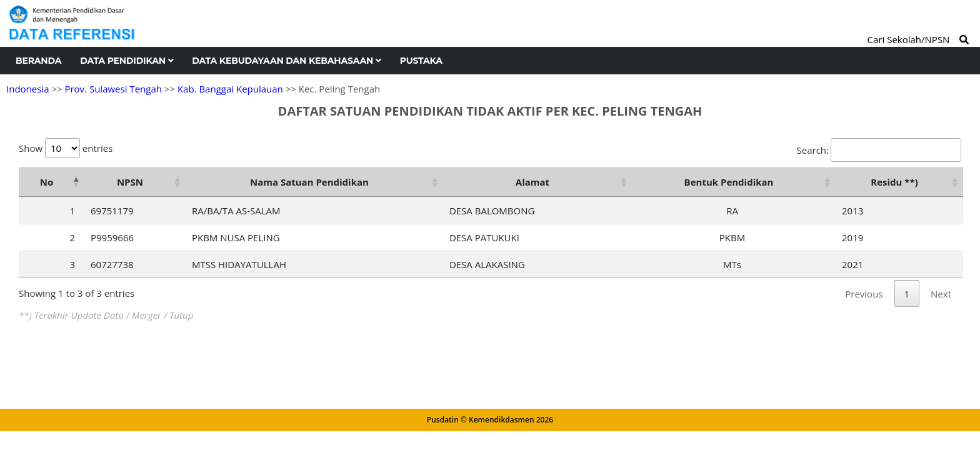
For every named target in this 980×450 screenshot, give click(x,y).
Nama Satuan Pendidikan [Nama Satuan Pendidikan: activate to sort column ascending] (309, 182)
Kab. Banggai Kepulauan (230, 89)
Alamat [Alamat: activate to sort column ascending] (532, 182)
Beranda (38, 61)
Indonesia (27, 89)
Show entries (66, 148)
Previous (864, 294)
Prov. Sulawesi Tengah (113, 89)
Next (941, 294)
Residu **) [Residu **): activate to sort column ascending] (894, 182)
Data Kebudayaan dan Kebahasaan (286, 61)
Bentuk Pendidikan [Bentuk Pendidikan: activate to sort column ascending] (729, 182)
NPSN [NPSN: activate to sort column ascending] (130, 182)
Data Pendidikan (127, 61)
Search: (879, 150)
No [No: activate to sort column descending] (47, 182)
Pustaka (421, 61)
